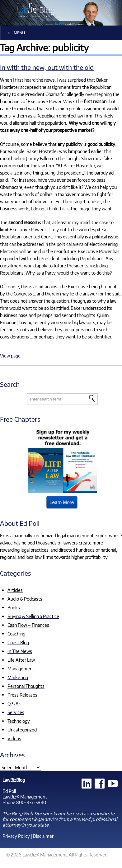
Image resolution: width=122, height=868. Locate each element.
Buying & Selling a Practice (33, 616)
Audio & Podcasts (25, 599)
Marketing (18, 677)
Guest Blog (18, 642)
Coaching (16, 634)
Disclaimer (43, 836)
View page (10, 356)
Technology (19, 721)
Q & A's (14, 703)
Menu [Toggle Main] (16, 33)
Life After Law (21, 660)
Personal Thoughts (26, 686)
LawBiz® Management (25, 797)
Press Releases (22, 695)
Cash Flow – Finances (28, 625)
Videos (14, 738)
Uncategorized (22, 730)
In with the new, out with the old (47, 67)
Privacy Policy (16, 836)
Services (16, 712)
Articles (15, 590)
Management (21, 669)
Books (14, 607)
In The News (20, 651)
